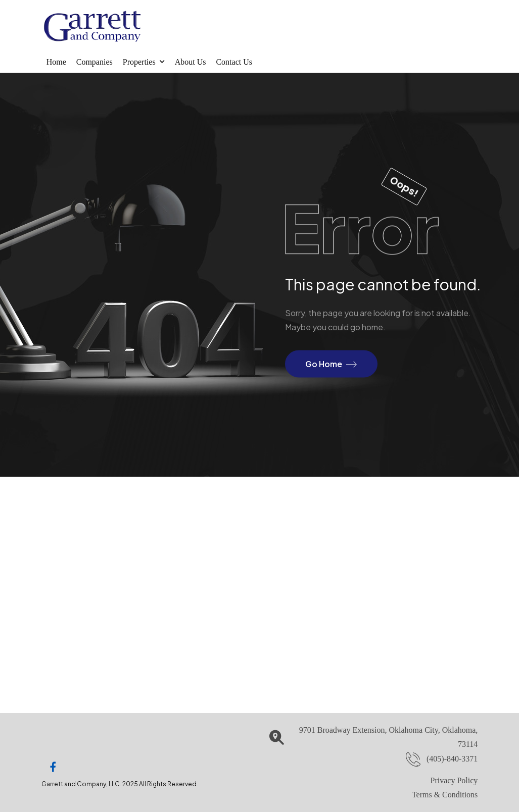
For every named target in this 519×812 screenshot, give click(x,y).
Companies (95, 62)
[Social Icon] (53, 767)
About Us (191, 62)
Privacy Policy (454, 780)
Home (56, 62)
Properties (139, 62)
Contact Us (234, 62)
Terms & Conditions (445, 795)
